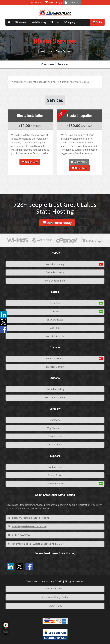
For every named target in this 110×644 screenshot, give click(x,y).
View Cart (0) (53, 2)
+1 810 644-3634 (19, 535)
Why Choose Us (55, 428)
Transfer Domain (55, 367)
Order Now (30, 162)
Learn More (79, 162)
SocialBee (55, 303)
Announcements (55, 445)
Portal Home (45, 51)
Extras (56, 22)
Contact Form (55, 467)
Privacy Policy (55, 606)
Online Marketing (55, 272)
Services (63, 64)
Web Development (55, 281)
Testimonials (55, 436)
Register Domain (55, 358)
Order (97, 22)
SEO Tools (55, 328)
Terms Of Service (55, 589)
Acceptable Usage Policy (55, 597)
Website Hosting (55, 264)
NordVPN (55, 311)
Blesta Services (64, 51)
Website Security (55, 336)
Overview (48, 64)
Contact (37, 2)
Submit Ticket (55, 475)
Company (70, 22)
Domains (21, 22)
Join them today (57, 223)
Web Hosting (39, 22)
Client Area (72, 2)
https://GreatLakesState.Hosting (29, 518)
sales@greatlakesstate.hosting (27, 526)
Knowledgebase (55, 484)
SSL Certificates (55, 320)
